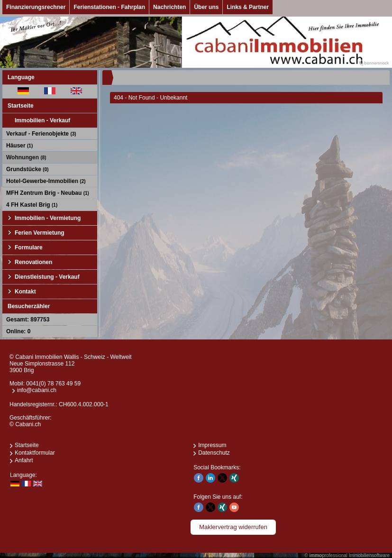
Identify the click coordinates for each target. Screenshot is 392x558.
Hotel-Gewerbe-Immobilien (46, 181)
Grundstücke (27, 169)
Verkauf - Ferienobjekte (41, 134)
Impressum (212, 445)
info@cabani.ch (37, 390)
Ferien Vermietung (40, 233)
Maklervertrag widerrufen (233, 527)
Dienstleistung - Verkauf (47, 277)
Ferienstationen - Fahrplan (109, 7)
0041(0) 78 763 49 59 (53, 384)
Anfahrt (24, 460)
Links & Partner (248, 7)
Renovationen (33, 262)
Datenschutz (214, 453)
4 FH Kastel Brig (32, 205)
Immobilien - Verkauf (42, 120)
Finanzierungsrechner (36, 7)
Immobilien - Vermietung (48, 218)
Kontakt (25, 292)
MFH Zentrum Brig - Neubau (48, 193)
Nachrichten (169, 7)
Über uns (206, 7)
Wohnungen (26, 157)
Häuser (19, 146)
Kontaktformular (35, 453)
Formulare (29, 247)
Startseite (21, 106)
